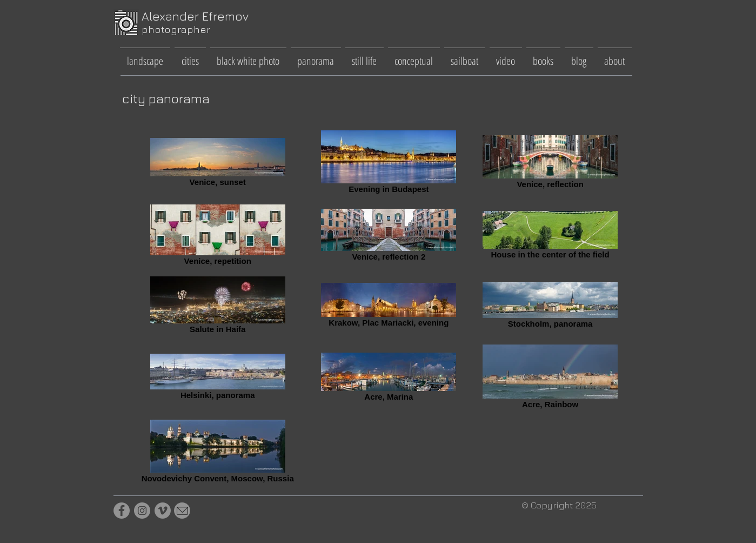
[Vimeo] (163, 511)
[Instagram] (142, 511)
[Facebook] (122, 511)
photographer (176, 29)
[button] (145, 56)
